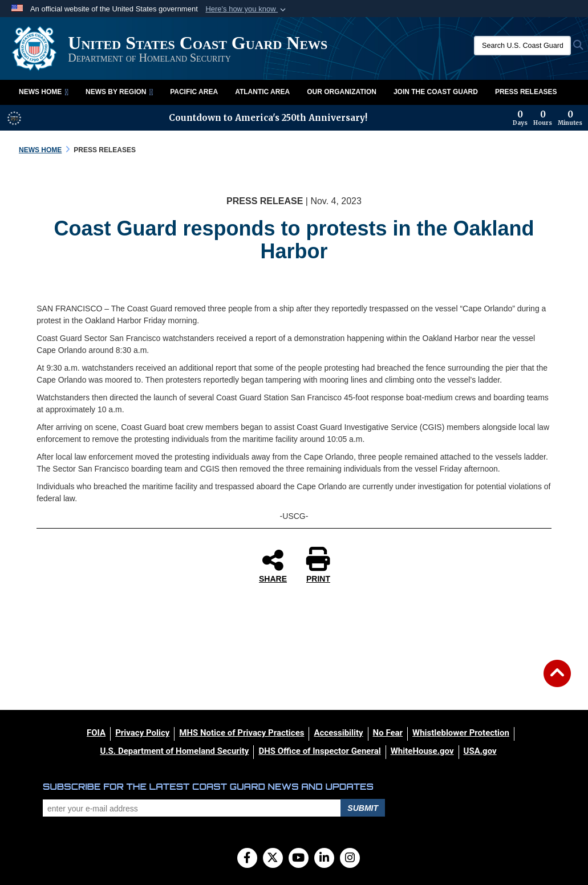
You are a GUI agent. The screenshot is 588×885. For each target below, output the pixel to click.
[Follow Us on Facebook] (247, 859)
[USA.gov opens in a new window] (480, 751)
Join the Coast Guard (436, 92)
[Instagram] (350, 859)
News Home (44, 92)
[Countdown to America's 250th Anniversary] (548, 118)
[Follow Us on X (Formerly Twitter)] (273, 859)
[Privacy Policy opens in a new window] (142, 733)
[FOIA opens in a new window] (96, 733)
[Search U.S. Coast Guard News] (522, 46)
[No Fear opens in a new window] (388, 733)
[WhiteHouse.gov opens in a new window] (422, 751)
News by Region (119, 92)
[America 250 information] (14, 118)
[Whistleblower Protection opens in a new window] (461, 733)
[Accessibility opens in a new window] (338, 733)
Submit (363, 808)
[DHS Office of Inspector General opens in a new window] (319, 751)
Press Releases (526, 92)
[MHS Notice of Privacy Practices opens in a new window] (242, 733)
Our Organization (342, 92)
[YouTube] (299, 859)
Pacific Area (194, 92)
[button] (247, 9)
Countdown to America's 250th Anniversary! (268, 118)
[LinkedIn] (324, 859)
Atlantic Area (262, 92)
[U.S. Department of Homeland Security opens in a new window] (174, 751)
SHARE (273, 566)
